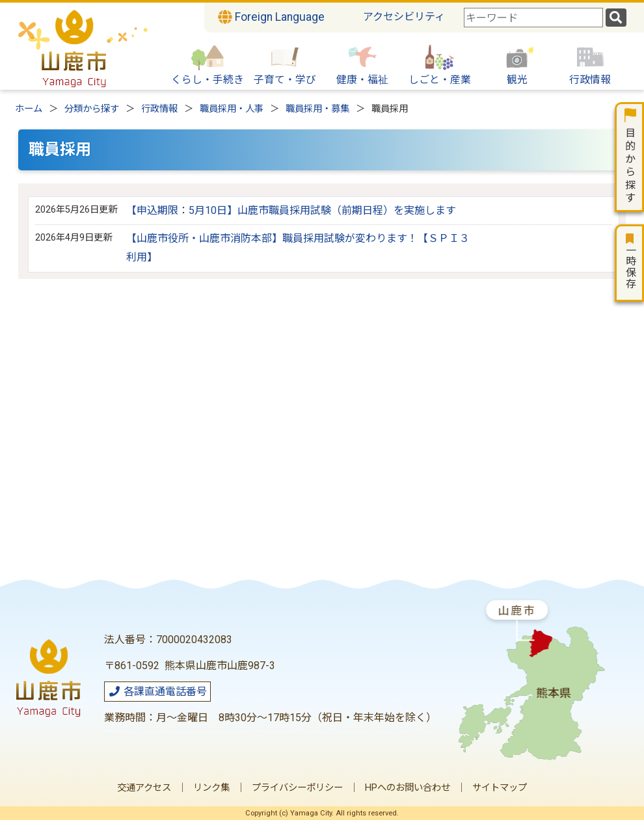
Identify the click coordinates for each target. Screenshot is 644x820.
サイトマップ (500, 788)
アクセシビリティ (404, 17)
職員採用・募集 (317, 109)
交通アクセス (144, 788)
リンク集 (211, 788)
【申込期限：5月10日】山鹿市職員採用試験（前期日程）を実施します (291, 210)
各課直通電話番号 (157, 692)
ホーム (29, 109)
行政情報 (159, 109)
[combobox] (533, 18)
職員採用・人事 (232, 109)
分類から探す (92, 109)
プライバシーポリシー (297, 788)
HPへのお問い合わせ (408, 788)
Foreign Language (271, 17)
